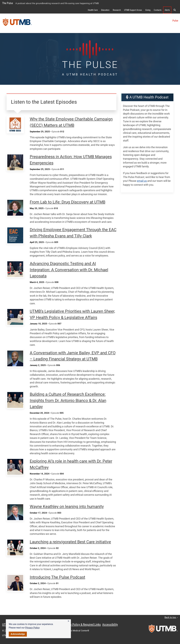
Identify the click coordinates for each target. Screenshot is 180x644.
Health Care (93, 10)
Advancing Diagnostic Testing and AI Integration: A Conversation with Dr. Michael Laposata (69, 270)
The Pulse (8, 3)
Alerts (167, 10)
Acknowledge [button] (18, 634)
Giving (148, 10)
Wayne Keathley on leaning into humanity (67, 507)
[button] (68, 621)
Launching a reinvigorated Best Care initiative (70, 542)
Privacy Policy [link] (32, 628)
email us (142, 181)
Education (105, 10)
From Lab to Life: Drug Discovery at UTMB (68, 202)
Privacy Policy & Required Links (82, 625)
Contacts (158, 10)
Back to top (171, 617)
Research (117, 10)
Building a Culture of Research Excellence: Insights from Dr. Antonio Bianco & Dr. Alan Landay (68, 400)
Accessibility (110, 625)
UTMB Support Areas (133, 10)
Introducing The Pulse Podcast (57, 577)
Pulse (175, 21)
